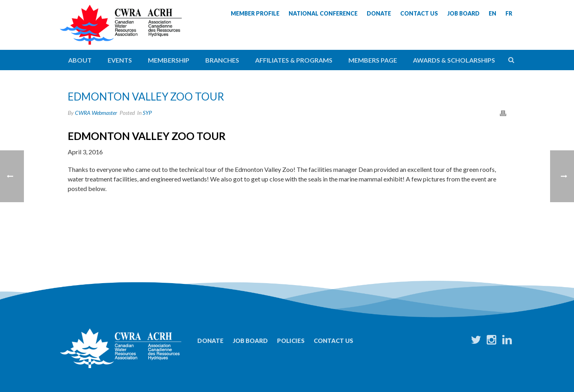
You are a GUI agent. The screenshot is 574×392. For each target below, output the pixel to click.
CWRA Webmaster (96, 113)
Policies (291, 341)
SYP (147, 113)
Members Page (373, 60)
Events (120, 60)
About (80, 60)
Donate (210, 341)
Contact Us (333, 341)
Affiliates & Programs (294, 60)
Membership (169, 60)
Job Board (250, 341)
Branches (222, 60)
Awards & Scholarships (454, 60)
